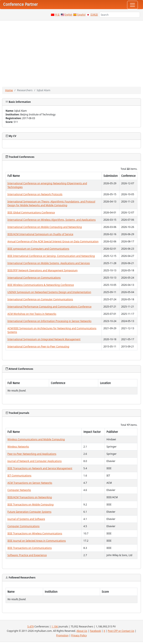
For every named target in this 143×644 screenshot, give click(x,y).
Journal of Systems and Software (26, 519)
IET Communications (19, 476)
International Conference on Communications (34, 278)
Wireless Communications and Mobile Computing (36, 439)
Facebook (95, 631)
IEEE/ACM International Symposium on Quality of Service (40, 234)
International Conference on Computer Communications (40, 299)
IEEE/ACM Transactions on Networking (30, 497)
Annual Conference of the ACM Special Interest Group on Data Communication (53, 241)
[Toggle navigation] (132, 5)
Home (9, 90)
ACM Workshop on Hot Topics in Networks (32, 314)
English (69, 15)
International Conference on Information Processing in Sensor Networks (49, 321)
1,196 (55, 627)
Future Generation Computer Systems (29, 512)
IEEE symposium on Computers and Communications (38, 249)
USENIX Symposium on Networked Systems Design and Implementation (49, 292)
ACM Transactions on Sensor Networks (30, 483)
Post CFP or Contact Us (121, 631)
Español (81, 15)
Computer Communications (24, 526)
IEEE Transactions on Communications (30, 548)
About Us (82, 631)
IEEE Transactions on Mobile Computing (31, 505)
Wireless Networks (18, 447)
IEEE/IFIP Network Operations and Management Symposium (43, 270)
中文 (57, 15)
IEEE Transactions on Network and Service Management (40, 468)
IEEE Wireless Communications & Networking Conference (41, 285)
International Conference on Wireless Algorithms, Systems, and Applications (51, 220)
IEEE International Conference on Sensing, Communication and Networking (51, 256)
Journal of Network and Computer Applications (35, 461)
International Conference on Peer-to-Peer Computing (38, 347)
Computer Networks (19, 490)
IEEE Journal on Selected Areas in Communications (37, 541)
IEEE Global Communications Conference (31, 212)
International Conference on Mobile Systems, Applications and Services (49, 263)
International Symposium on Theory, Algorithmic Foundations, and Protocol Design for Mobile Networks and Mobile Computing (51, 203)
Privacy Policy (79, 635)
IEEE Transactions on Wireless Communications (35, 533)
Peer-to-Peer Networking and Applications (32, 454)
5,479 (31, 627)
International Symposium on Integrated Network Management (44, 339)
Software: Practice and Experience (27, 555)
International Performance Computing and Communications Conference (49, 307)
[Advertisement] (71, 51)
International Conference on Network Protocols (35, 194)
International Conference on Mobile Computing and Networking (45, 227)
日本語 (94, 15)
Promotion (62, 635)
